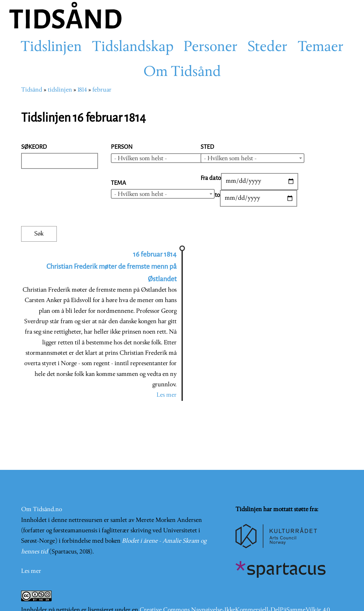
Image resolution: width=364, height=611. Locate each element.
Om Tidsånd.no (42, 510)
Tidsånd (32, 90)
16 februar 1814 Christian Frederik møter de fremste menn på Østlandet (112, 267)
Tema (118, 183)
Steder (268, 48)
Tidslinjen (51, 48)
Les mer (167, 395)
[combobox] (163, 158)
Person (122, 147)
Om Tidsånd (182, 72)
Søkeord (34, 147)
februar (102, 90)
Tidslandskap (133, 48)
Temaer (321, 48)
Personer (211, 48)
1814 (82, 90)
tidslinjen (60, 90)
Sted (207, 147)
